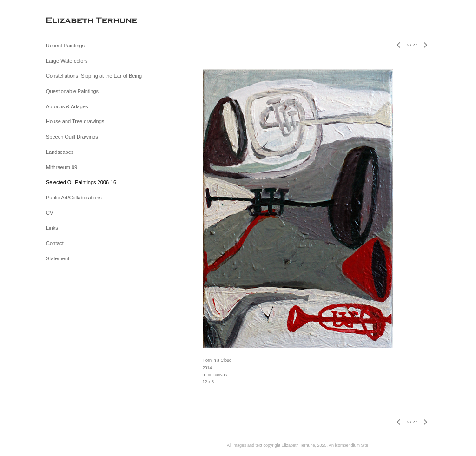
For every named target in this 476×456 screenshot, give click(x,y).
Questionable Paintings (72, 91)
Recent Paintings (65, 46)
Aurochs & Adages (67, 106)
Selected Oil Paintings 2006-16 (81, 182)
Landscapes (60, 152)
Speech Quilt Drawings (72, 137)
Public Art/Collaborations (74, 198)
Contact (55, 243)
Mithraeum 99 (62, 167)
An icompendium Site (348, 445)
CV (50, 213)
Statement (58, 258)
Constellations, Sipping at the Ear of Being (94, 76)
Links (52, 228)
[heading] (69, 21)
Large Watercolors (67, 61)
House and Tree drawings (75, 121)
